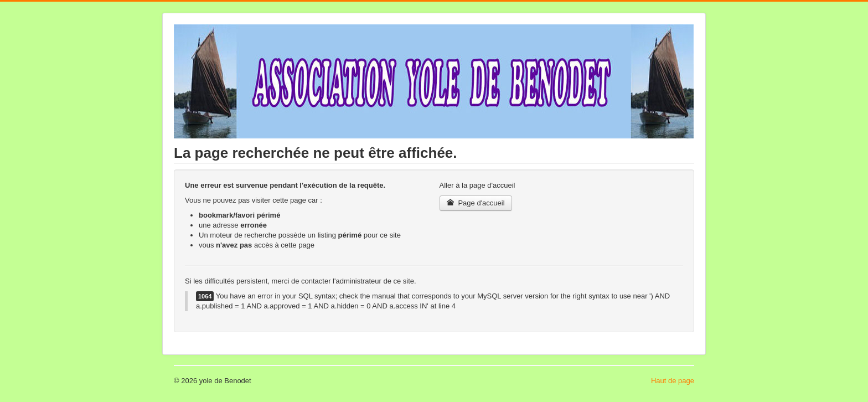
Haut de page (673, 381)
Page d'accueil (476, 203)
